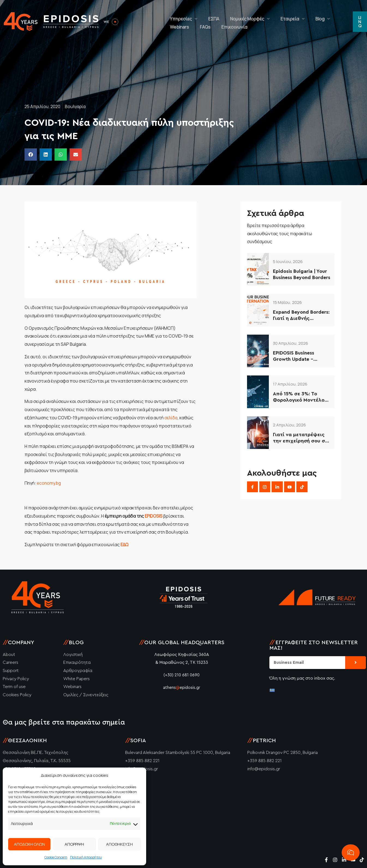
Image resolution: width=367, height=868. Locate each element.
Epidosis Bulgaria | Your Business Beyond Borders (302, 274)
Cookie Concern (56, 857)
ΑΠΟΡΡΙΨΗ (74, 844)
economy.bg (49, 483)
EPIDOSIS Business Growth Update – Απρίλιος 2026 (294, 357)
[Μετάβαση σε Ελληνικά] (272, 690)
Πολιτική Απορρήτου (86, 857)
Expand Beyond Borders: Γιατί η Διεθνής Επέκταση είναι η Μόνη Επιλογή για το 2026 (301, 316)
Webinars (320, 15)
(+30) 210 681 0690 (182, 675)
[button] (359, 22)
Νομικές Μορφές (234, 15)
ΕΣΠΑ (206, 15)
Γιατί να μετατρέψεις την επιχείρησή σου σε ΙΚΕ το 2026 (300, 438)
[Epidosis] (52, 21)
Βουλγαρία (77, 106)
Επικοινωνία (180, 29)
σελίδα (171, 418)
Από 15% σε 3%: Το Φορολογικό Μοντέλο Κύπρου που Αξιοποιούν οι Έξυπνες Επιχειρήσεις (301, 397)
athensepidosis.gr (182, 687)
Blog (295, 15)
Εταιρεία (271, 15)
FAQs (341, 15)
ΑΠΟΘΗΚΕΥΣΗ (119, 844)
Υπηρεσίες (178, 15)
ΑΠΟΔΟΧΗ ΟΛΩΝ (29, 844)
